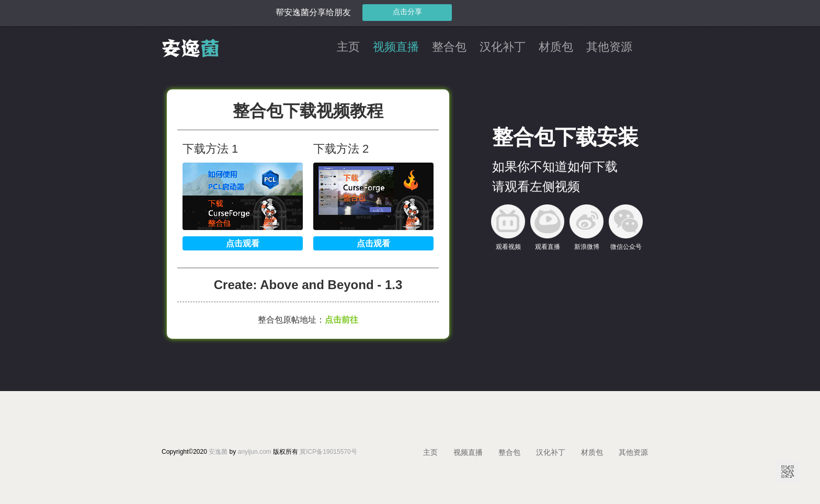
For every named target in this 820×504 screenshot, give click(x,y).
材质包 (556, 47)
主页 (348, 47)
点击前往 (341, 320)
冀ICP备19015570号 (328, 452)
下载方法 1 (210, 149)
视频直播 (396, 47)
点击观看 (243, 243)
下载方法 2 (341, 149)
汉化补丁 (503, 47)
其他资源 (609, 47)
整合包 (449, 47)
